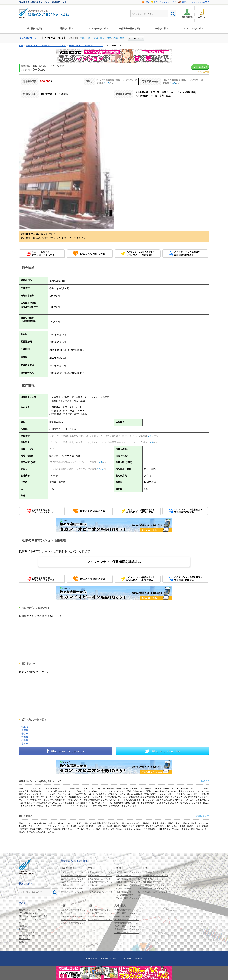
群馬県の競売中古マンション (100, 879)
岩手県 (25, 734)
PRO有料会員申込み (28, 913)
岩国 (96, 38)
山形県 (25, 744)
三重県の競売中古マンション (155, 885)
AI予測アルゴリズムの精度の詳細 (33, 916)
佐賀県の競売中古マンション (127, 913)
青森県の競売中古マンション (73, 876)
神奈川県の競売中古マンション (101, 892)
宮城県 (25, 737)
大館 (116, 38)
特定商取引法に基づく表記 (30, 935)
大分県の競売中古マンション (127, 920)
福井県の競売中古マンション (129, 892)
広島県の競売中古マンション (73, 923)
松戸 (89, 38)
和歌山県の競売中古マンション (156, 892)
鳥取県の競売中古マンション (73, 916)
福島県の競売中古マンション (73, 885)
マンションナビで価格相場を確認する (114, 562)
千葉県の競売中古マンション (100, 888)
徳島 (122, 38)
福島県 (25, 740)
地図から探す (67, 29)
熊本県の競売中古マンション (127, 926)
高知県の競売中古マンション (100, 920)
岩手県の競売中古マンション (73, 879)
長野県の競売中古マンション (129, 876)
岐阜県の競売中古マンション (129, 888)
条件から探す (162, 29)
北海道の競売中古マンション (73, 872)
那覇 (102, 38)
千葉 (82, 38)
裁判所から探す (35, 29)
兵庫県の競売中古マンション (155, 876)
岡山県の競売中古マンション (73, 920)
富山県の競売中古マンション (129, 898)
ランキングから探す (193, 29)
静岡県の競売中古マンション (129, 882)
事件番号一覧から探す (130, 29)
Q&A (147, 2)
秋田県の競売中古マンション (73, 892)
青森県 (25, 730)
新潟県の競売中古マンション (129, 872)
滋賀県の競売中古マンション (155, 888)
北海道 (25, 727)
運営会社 (23, 926)
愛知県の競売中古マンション (129, 885)
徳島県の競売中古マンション (100, 916)
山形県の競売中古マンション (73, 888)
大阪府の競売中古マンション (155, 872)
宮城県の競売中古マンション (73, 882)
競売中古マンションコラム (165, 2)
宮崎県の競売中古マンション (127, 923)
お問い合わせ (25, 942)
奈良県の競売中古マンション (155, 882)
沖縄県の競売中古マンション (127, 933)
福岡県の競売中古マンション (127, 910)
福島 (109, 38)
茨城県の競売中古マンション (100, 885)
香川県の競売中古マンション (100, 913)
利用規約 (23, 929)
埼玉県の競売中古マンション (100, 876)
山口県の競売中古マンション (73, 910)
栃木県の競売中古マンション (100, 882)
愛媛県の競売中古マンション (100, 910)
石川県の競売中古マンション (129, 895)
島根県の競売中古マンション (73, 913)
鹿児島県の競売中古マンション (128, 929)
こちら (106, 83)
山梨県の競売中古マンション (129, 879)
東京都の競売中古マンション (100, 872)
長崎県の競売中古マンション (127, 916)
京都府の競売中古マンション (155, 879)
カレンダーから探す (98, 29)
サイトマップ (25, 939)
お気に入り (200, 67)
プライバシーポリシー (28, 932)
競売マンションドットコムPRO (196, 2)
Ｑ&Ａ (21, 923)
